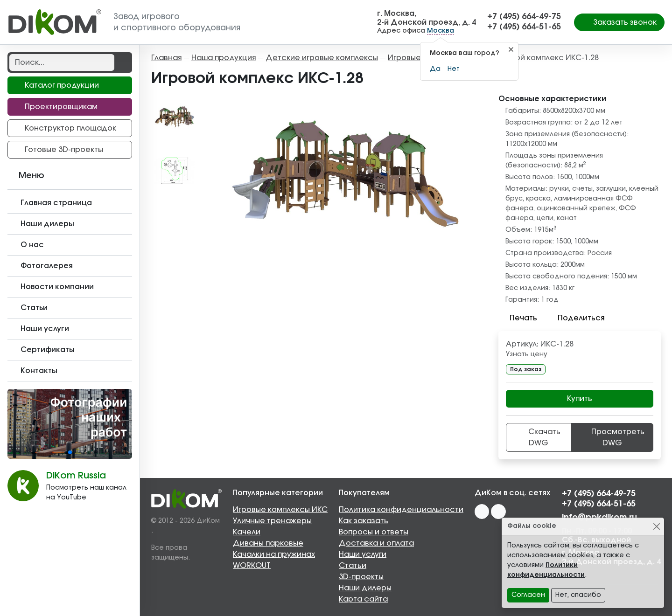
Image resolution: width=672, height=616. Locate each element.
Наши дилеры (365, 588)
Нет (454, 69)
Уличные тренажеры (272, 521)
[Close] (656, 526)
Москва (441, 31)
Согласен (528, 595)
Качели (247, 532)
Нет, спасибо (578, 595)
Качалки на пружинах (274, 554)
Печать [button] (518, 318)
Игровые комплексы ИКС (280, 510)
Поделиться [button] (575, 318)
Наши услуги (363, 554)
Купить (580, 399)
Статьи (353, 566)
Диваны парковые (268, 543)
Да (435, 69)
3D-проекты (361, 577)
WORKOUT (252, 566)
